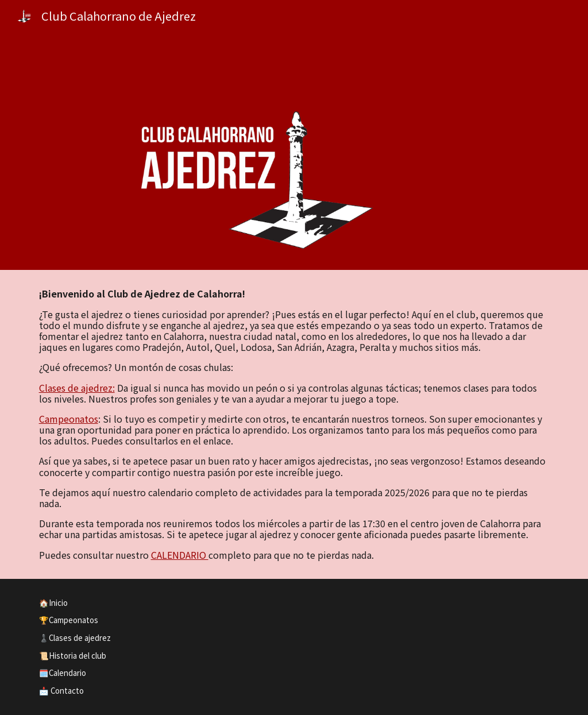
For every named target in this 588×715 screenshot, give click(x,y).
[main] (294, 424)
